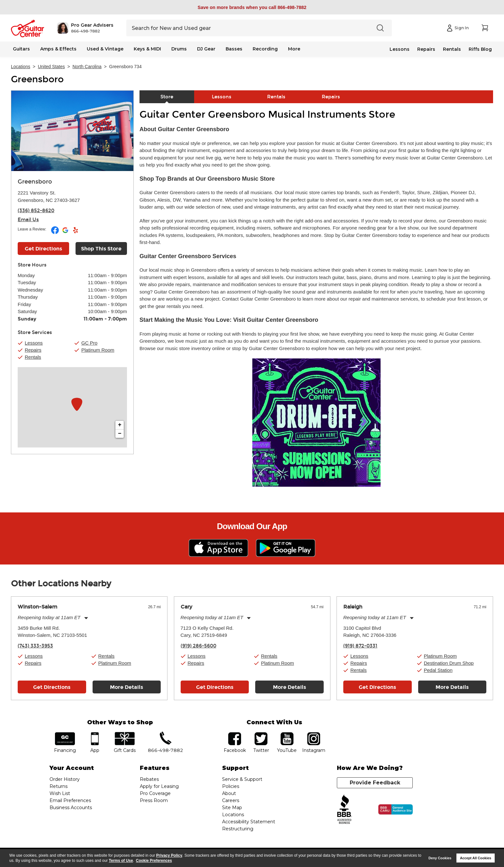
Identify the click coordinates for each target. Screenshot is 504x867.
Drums (179, 49)
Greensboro (37, 79)
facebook (235, 734)
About (229, 793)
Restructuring (238, 829)
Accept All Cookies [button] (476, 858)
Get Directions (52, 687)
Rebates (149, 779)
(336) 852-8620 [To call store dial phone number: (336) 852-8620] (36, 211)
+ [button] (120, 425)
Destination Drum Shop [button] (449, 663)
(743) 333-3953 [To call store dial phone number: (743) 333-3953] (35, 646)
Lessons (400, 49)
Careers (231, 800)
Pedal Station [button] (438, 670)
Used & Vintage (105, 49)
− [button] (120, 434)
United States (51, 67)
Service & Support (242, 779)
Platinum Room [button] (98, 350)
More (294, 49)
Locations (21, 67)
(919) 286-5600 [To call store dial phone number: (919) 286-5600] (198, 646)
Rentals (452, 49)
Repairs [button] (33, 350)
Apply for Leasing (159, 786)
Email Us (28, 220)
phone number (166, 734)
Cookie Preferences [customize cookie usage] (154, 861)
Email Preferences (70, 800)
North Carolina (87, 67)
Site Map (232, 808)
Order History (65, 779)
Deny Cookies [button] (440, 858)
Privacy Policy (169, 855)
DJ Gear (206, 49)
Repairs (426, 49)
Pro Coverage (155, 793)
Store (167, 97)
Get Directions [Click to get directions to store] (43, 249)
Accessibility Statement (249, 822)
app (95, 734)
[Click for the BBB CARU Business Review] (396, 809)
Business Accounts (71, 808)
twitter (261, 734)
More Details (126, 687)
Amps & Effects (58, 49)
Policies (231, 786)
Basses (234, 49)
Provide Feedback (375, 783)
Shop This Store (101, 249)
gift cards (125, 734)
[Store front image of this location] (72, 131)
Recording (265, 49)
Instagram (314, 734)
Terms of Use (121, 861)
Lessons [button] (34, 343)
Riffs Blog (480, 49)
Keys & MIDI (147, 49)
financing (65, 734)
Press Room (154, 800)
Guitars (21, 49)
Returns (59, 786)
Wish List (60, 793)
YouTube (287, 734)
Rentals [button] (33, 357)
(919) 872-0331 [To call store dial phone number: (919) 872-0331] (360, 646)
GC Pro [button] (89, 343)
